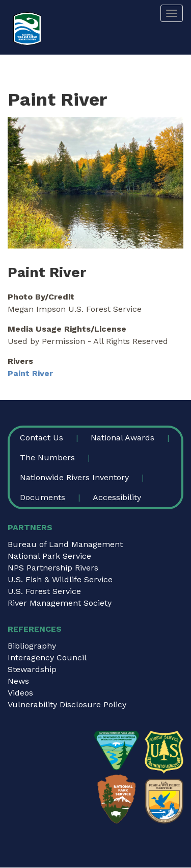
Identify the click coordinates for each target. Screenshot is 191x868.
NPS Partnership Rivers (53, 568)
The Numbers (47, 457)
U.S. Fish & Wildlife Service (60, 579)
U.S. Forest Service (44, 591)
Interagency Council (47, 658)
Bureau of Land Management (65, 544)
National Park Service (49, 556)
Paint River (30, 373)
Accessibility (117, 497)
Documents (43, 497)
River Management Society (60, 603)
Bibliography (32, 646)
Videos (20, 693)
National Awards (122, 438)
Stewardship (32, 669)
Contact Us (42, 438)
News (18, 681)
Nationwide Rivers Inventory (74, 477)
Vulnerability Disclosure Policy (67, 704)
